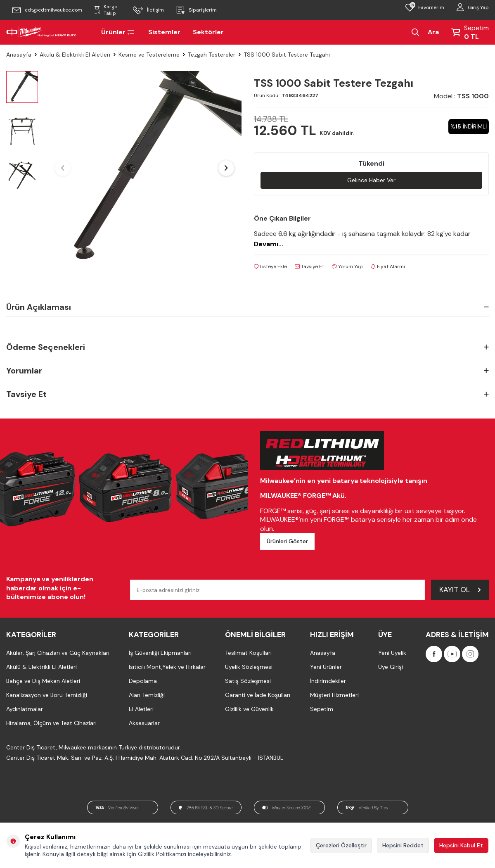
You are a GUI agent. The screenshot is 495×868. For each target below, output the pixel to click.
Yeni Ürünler (326, 667)
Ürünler (118, 32)
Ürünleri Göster (287, 541)
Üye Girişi (391, 667)
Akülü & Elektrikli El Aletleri (75, 55)
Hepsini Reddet (403, 845)
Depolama (143, 681)
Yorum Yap (347, 266)
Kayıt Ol (460, 590)
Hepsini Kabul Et (461, 845)
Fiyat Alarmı (388, 266)
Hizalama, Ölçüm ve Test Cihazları (51, 723)
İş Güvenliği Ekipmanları (160, 653)
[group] (144, 168)
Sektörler (208, 32)
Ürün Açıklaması (247, 307)
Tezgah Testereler (212, 55)
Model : (461, 96)
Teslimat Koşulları (248, 653)
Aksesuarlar (144, 723)
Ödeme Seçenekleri (247, 347)
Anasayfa (19, 55)
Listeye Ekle (270, 266)
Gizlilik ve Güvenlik (249, 709)
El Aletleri (141, 709)
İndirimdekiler (328, 681)
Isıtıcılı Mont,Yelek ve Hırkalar (167, 667)
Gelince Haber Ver (371, 180)
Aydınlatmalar (25, 709)
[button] (63, 168)
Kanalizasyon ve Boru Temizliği (47, 695)
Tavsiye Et (309, 266)
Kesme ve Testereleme (149, 55)
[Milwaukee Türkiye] (41, 32)
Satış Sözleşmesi (248, 681)
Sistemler (164, 32)
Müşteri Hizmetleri (334, 695)
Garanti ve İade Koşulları (258, 695)
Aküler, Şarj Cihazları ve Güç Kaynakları (58, 653)
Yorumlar (247, 371)
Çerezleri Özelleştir (341, 845)
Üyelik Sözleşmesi (249, 667)
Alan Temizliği (147, 695)
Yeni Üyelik (392, 653)
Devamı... (269, 244)
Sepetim (322, 709)
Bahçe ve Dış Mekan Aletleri (43, 681)
